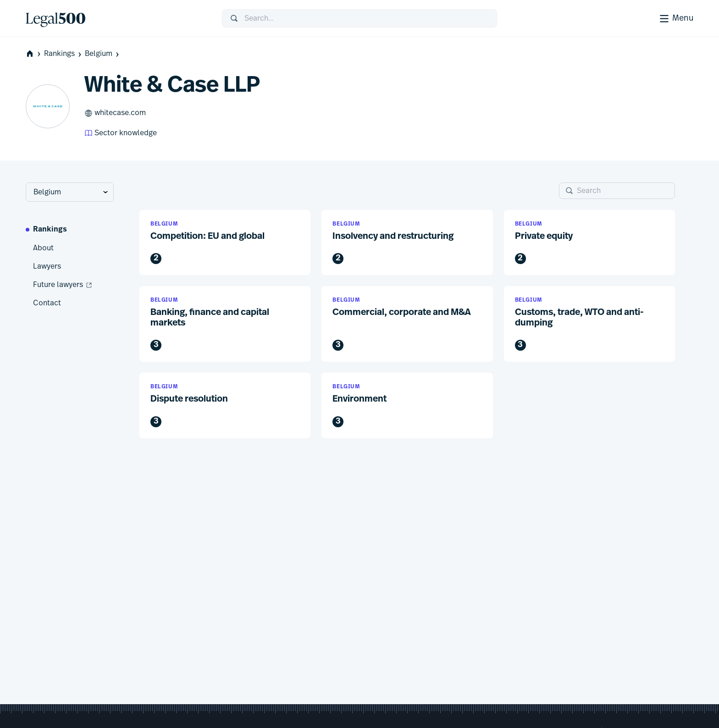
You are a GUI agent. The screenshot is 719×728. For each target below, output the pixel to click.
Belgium (103, 54)
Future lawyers (63, 285)
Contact (47, 303)
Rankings (64, 54)
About (43, 248)
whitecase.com (115, 113)
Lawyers (47, 266)
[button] (225, 243)
